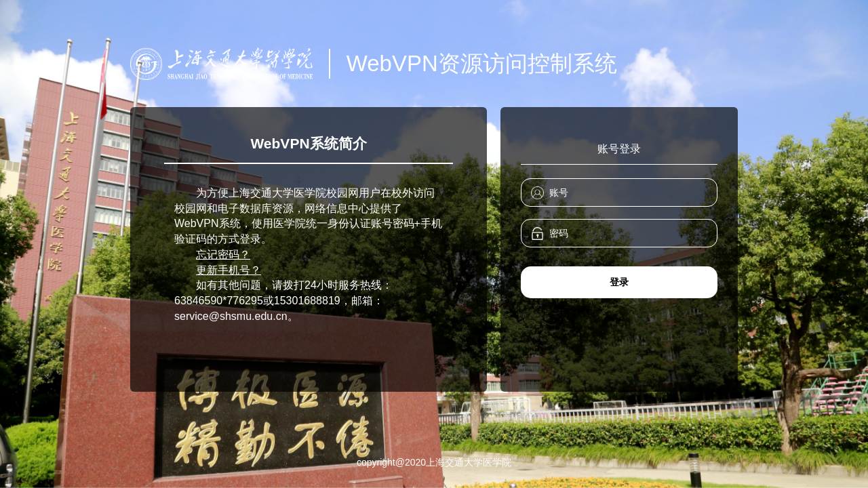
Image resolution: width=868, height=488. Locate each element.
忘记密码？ (223, 255)
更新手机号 (223, 270)
